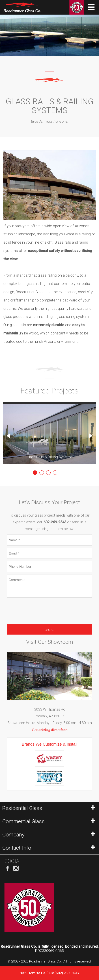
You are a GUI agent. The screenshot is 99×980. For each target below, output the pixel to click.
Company (49, 835)
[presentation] (41, 609)
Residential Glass (49, 808)
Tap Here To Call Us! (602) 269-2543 (50, 973)
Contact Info (49, 848)
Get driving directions (50, 730)
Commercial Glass (49, 821)
